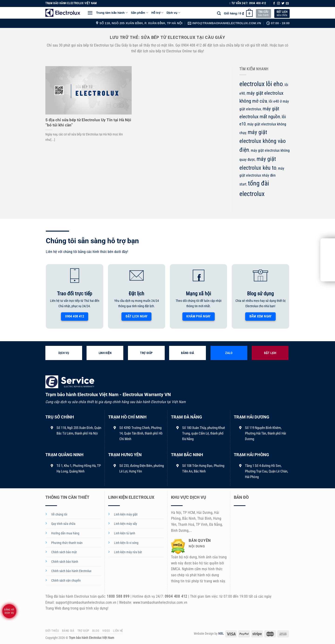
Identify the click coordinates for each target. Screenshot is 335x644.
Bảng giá (68, 631)
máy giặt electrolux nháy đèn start (262, 176)
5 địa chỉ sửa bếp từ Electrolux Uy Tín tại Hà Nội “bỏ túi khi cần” (88, 123)
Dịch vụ (173, 13)
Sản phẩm (140, 13)
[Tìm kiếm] (219, 13)
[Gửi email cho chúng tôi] (287, 3)
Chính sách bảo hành (65, 562)
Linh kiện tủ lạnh (125, 533)
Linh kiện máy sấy (126, 524)
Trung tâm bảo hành (112, 13)
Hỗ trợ (157, 13)
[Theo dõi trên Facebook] (274, 3)
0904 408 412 (258, 3)
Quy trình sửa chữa (63, 524)
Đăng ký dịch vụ (9, 611)
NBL (221, 634)
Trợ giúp (83, 631)
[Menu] (90, 13)
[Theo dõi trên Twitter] (283, 3)
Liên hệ (118, 631)
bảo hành (263, 13)
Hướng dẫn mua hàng (65, 533)
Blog (96, 631)
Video (106, 631)
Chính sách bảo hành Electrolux (71, 571)
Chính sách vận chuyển (66, 581)
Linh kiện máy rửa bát (128, 552)
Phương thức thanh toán (67, 543)
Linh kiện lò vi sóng (126, 543)
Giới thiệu (52, 631)
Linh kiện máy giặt (126, 514)
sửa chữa (282, 13)
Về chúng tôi (59, 514)
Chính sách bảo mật (64, 552)
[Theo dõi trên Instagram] (278, 3)
